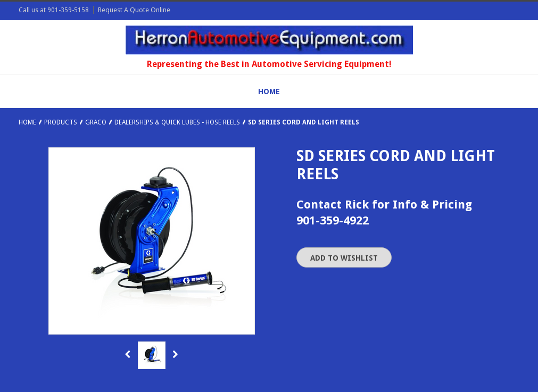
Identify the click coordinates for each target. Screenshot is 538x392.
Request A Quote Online (134, 10)
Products (61, 122)
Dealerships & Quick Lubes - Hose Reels (177, 122)
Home (27, 122)
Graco (96, 122)
